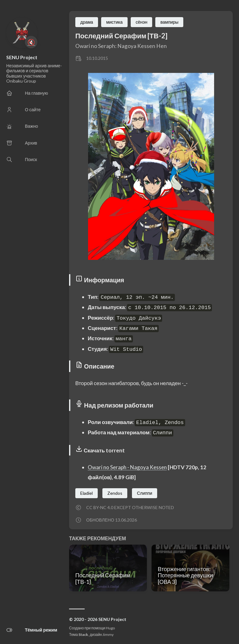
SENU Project (22, 57)
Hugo (110, 628)
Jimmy (108, 634)
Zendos (115, 493)
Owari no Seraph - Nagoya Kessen (127, 467)
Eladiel (87, 493)
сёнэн (141, 22)
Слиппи (145, 493)
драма (87, 22)
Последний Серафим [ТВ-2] (121, 36)
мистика (114, 22)
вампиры (169, 22)
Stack (83, 634)
